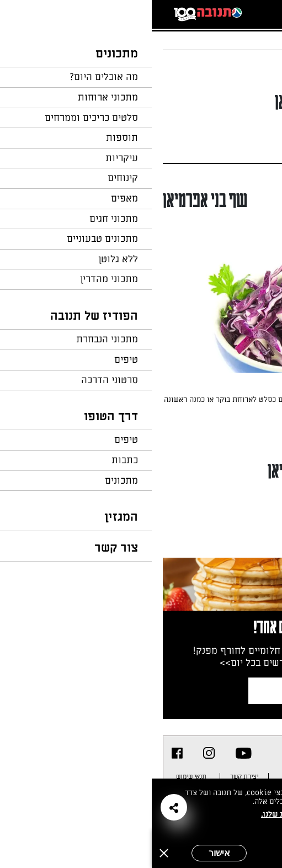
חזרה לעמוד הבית (241, 71)
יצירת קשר (92, 776)
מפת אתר (190, 776)
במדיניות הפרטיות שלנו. (149, 814)
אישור (68, 853)
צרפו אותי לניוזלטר (180, 690)
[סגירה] (12, 853)
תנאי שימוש (39, 776)
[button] (22, 807)
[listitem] (92, 753)
